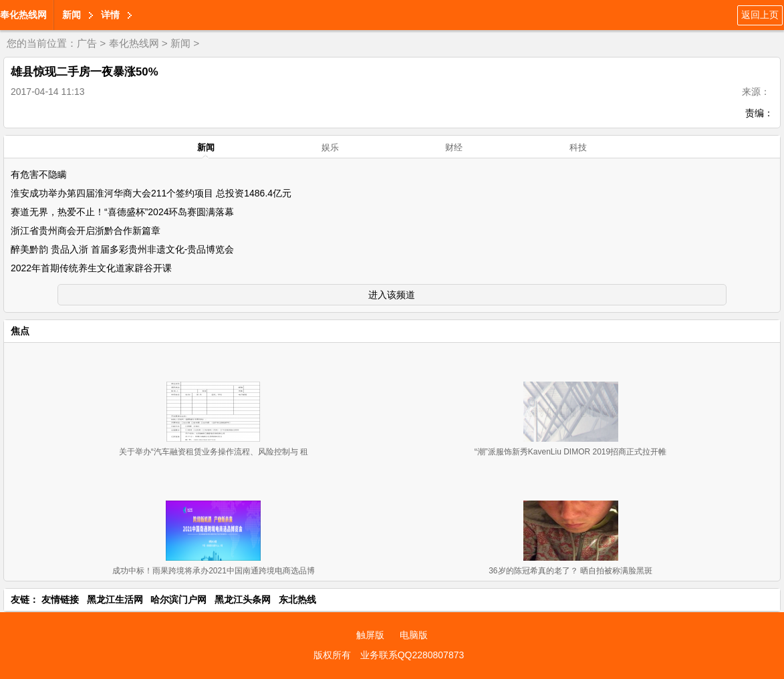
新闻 (72, 15)
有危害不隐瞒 (39, 174)
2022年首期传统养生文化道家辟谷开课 (91, 268)
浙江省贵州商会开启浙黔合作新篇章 (86, 231)
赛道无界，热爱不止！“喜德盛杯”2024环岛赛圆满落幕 (122, 212)
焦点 (20, 331)
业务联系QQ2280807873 (412, 655)
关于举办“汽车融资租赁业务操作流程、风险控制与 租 (214, 452)
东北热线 (297, 599)
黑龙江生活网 (115, 599)
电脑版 (414, 635)
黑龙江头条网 (243, 599)
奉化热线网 (23, 15)
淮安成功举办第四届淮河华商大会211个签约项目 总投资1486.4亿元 (151, 193)
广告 (87, 43)
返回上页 (760, 15)
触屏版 (370, 635)
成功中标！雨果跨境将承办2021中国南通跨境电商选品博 (214, 571)
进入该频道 (392, 295)
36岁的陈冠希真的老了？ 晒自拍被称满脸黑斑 (570, 571)
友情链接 (60, 599)
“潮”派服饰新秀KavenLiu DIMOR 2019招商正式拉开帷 (570, 452)
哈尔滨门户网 (178, 599)
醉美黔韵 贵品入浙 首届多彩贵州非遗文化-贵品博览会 (122, 249)
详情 (110, 15)
